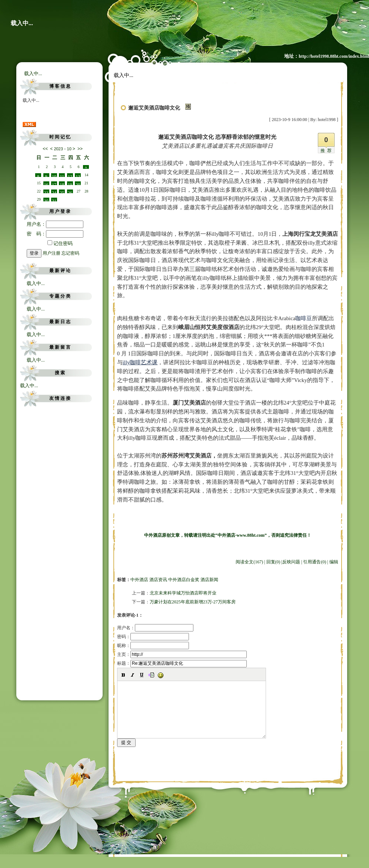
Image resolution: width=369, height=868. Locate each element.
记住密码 (60, 243)
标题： (182, 663)
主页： (182, 654)
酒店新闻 (209, 580)
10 (54, 175)
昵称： (153, 646)
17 (54, 184)
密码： (153, 637)
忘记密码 (70, 253)
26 (70, 192)
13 (78, 175)
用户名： (55, 224)
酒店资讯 (158, 580)
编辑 (334, 562)
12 (70, 175)
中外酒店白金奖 (184, 580)
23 (46, 192)
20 (78, 184)
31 (54, 200)
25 (62, 192)
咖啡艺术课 (140, 362)
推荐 (327, 151)
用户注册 (51, 253)
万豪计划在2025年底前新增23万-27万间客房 (193, 602)
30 (46, 200)
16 (46, 184)
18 (62, 184)
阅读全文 (249, 562)
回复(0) (273, 562)
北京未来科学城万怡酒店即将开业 (183, 593)
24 (54, 192)
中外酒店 (139, 580)
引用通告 (315, 562)
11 (62, 175)
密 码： (55, 234)
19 (70, 184)
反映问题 (291, 562)
